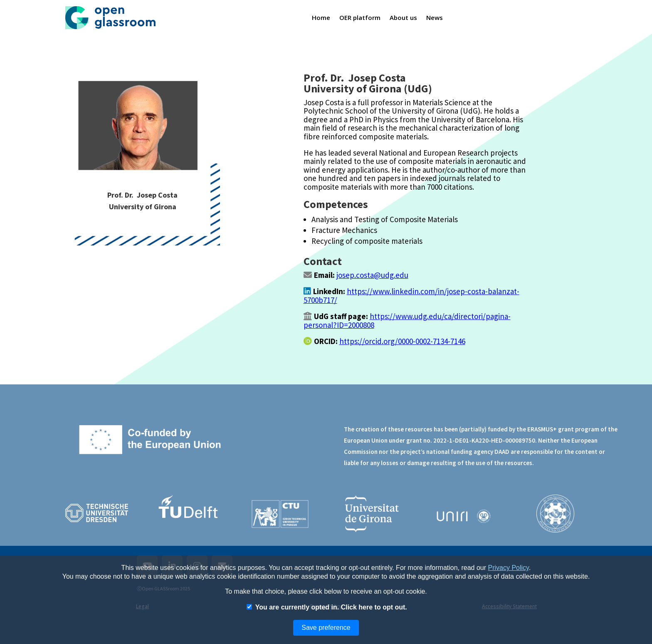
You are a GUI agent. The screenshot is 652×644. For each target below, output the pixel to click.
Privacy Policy (509, 568)
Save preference (326, 628)
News (435, 17)
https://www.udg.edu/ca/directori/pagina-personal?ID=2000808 (407, 320)
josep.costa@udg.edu (372, 275)
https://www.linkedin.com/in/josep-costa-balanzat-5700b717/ (411, 295)
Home (321, 17)
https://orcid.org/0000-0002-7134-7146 (402, 341)
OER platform (360, 17)
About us (404, 17)
